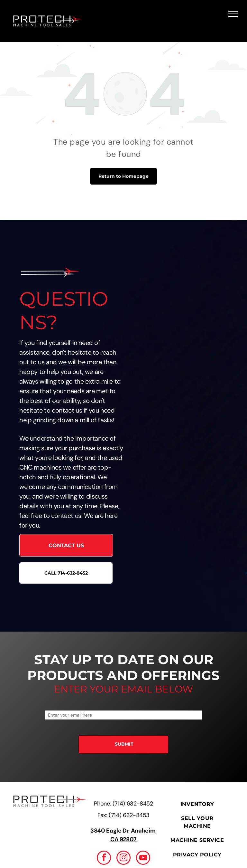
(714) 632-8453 (129, 815)
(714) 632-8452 (133, 804)
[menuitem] (197, 804)
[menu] (233, 14)
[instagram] (123, 858)
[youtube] (143, 858)
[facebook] (104, 858)
